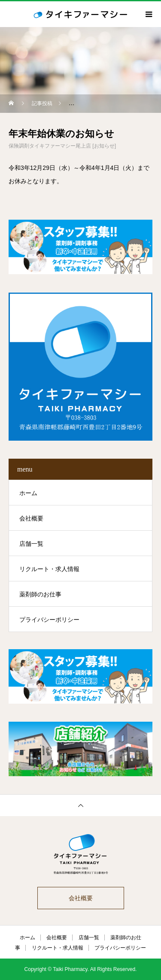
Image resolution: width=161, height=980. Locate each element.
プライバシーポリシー (49, 620)
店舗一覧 (31, 544)
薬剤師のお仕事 (40, 594)
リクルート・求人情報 (49, 569)
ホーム (28, 493)
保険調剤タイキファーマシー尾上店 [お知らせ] (62, 146)
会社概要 (31, 518)
